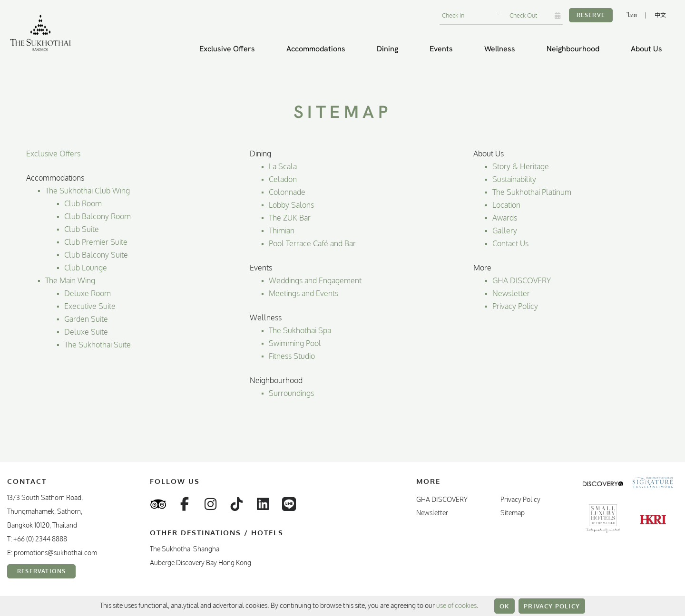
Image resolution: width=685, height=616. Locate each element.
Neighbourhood (573, 49)
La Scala (283, 166)
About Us (646, 49)
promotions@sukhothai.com (55, 553)
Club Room (83, 203)
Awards (505, 218)
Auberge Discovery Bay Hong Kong (201, 563)
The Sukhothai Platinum (532, 192)
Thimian (282, 231)
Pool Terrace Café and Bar (312, 243)
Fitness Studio (292, 356)
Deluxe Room (88, 293)
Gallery (505, 231)
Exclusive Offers (227, 49)
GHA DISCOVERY (522, 280)
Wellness (500, 49)
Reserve (591, 15)
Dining (387, 49)
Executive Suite (90, 306)
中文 (660, 15)
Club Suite (82, 229)
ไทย (632, 15)
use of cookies (456, 605)
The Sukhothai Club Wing (88, 191)
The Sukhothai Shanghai (185, 549)
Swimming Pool (295, 343)
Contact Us (510, 243)
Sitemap (513, 513)
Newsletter (511, 293)
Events (441, 49)
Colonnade (287, 192)
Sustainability (514, 179)
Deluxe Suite (86, 332)
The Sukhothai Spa (300, 330)
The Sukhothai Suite (98, 345)
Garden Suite (86, 319)
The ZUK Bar (290, 218)
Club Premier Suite (96, 242)
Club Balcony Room (98, 216)
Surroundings (291, 393)
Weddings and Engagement (315, 280)
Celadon (283, 179)
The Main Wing (70, 280)
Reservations (41, 571)
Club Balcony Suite (96, 255)
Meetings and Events (303, 293)
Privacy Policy (552, 606)
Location (506, 205)
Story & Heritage (521, 166)
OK (504, 606)
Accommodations (316, 49)
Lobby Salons (291, 205)
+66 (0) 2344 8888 (40, 539)
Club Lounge (86, 268)
